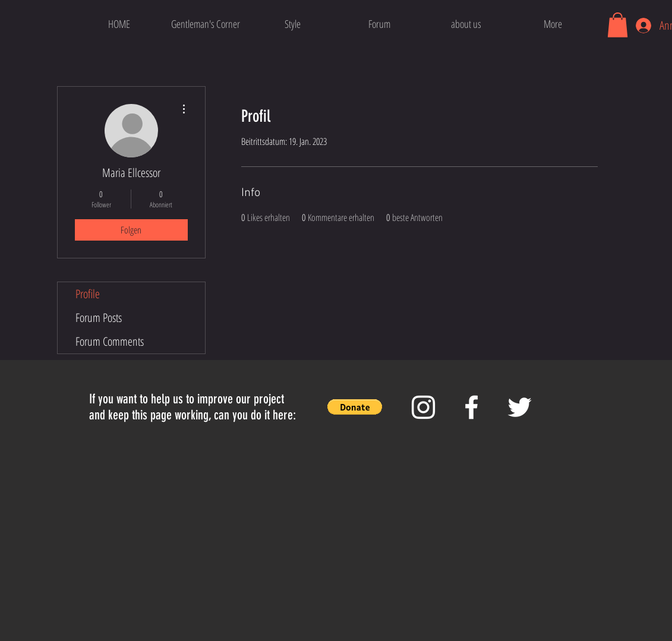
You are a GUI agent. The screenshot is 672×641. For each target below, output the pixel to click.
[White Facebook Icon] (471, 407)
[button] (618, 25)
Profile (88, 294)
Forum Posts (99, 318)
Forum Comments (110, 341)
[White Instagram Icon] (423, 407)
